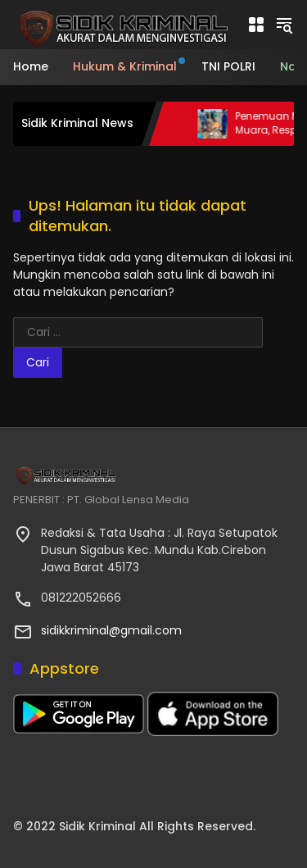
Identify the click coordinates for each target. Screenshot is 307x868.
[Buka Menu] (256, 25)
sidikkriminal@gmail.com (111, 630)
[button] (284, 25)
